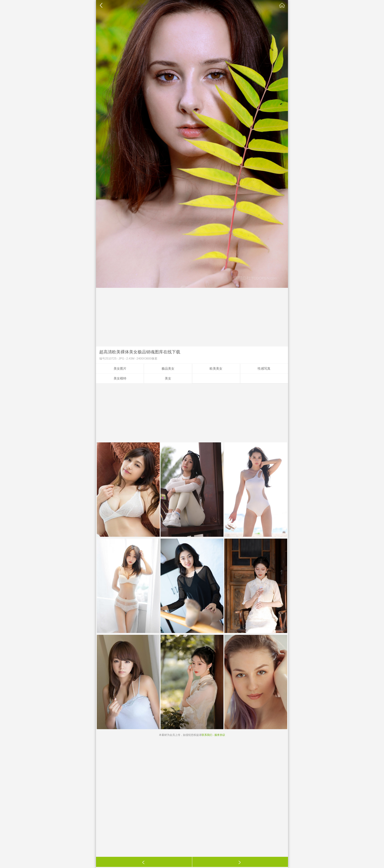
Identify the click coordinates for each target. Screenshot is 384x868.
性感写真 (264, 369)
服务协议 (220, 735)
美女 (168, 378)
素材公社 (282, 5)
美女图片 (120, 369)
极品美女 (168, 369)
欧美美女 (216, 369)
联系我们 (207, 735)
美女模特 (120, 378)
